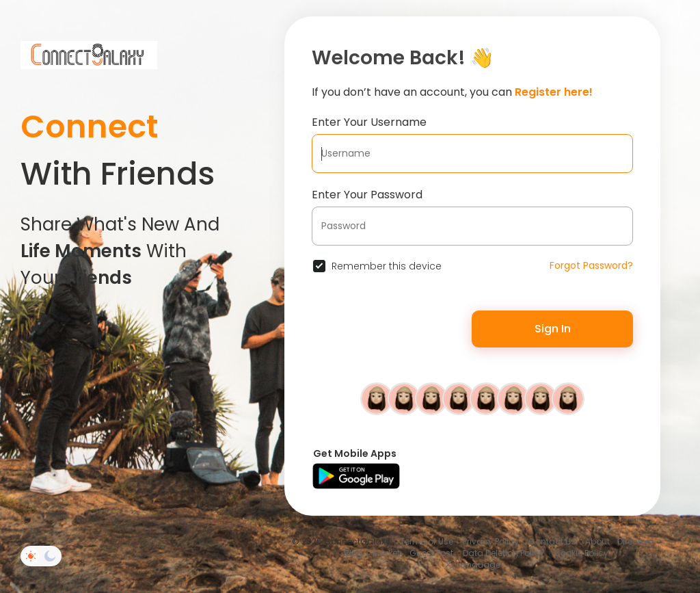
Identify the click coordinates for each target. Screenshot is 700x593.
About (597, 541)
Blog (353, 553)
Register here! (554, 92)
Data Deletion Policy (503, 553)
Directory (635, 541)
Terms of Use (427, 541)
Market (386, 553)
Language (472, 565)
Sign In (553, 329)
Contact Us (552, 541)
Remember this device (387, 266)
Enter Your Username (369, 122)
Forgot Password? (591, 265)
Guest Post (431, 553)
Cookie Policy (581, 553)
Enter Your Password (367, 195)
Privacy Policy (491, 541)
